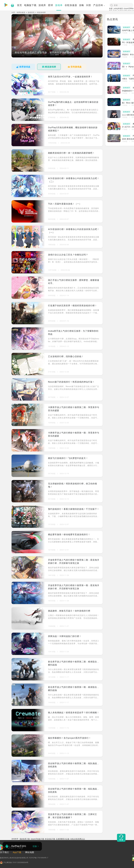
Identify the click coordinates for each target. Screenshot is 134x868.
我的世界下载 (25, 839)
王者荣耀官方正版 (63, 839)
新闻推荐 (127, 27)
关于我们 (4, 852)
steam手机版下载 (37, 839)
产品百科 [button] (99, 5)
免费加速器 (21, 12)
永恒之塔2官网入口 (78, 839)
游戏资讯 (31, 12)
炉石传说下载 (50, 839)
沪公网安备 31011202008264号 (14, 862)
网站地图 (30, 852)
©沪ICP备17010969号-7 (39, 858)
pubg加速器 (118, 9)
